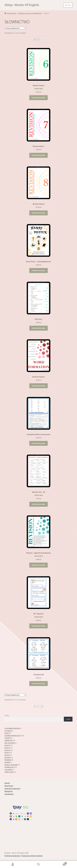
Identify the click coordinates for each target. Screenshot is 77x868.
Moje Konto (9, 786)
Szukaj (7, 715)
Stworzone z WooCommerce (32, 856)
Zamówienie (9, 794)
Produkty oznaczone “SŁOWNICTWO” (30, 13)
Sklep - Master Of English (22, 5)
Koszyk (7, 783)
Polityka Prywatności (12, 788)
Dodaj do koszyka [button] (38, 98)
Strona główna (12, 13)
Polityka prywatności (12, 856)
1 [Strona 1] (38, 40)
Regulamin (9, 791)
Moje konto (13, 864)
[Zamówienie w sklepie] (15, 28)
